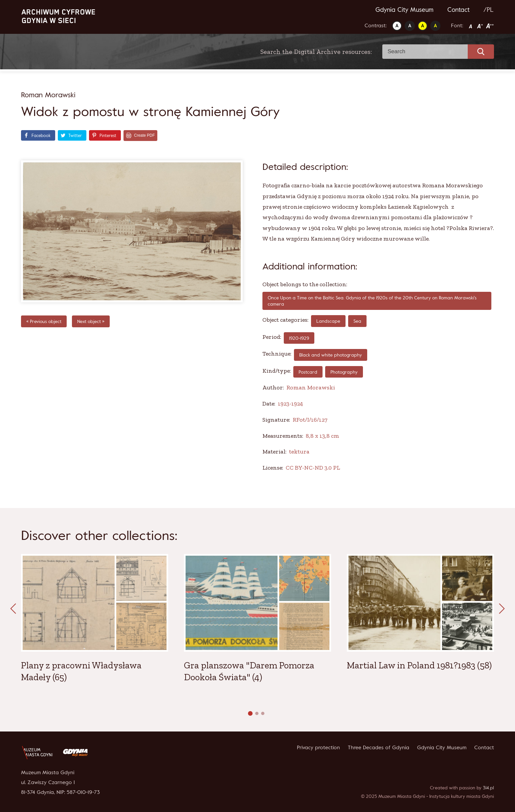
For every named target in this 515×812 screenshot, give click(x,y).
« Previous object (44, 321)
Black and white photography (331, 355)
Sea (357, 321)
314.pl (488, 788)
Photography (344, 372)
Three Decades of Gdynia (379, 747)
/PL (489, 10)
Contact (459, 10)
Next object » (91, 321)
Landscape (328, 321)
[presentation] (13, 609)
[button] (250, 713)
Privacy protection (318, 747)
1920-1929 (299, 338)
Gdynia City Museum (404, 10)
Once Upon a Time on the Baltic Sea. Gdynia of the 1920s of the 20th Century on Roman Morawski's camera (372, 301)
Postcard (308, 372)
